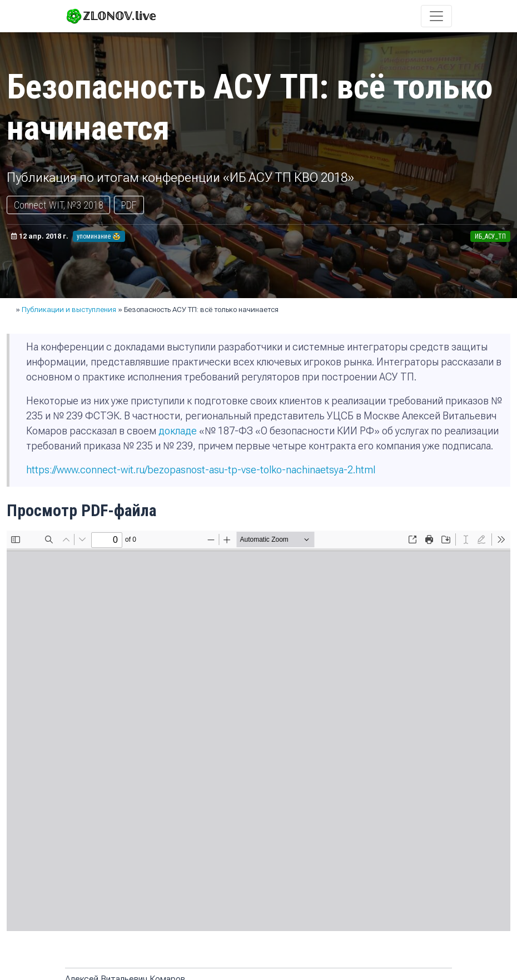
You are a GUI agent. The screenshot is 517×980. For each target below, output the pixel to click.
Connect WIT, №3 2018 (59, 205)
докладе (178, 431)
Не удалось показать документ (258, 731)
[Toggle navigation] (436, 16)
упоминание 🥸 (99, 236)
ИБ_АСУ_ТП (490, 236)
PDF (129, 205)
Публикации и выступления (69, 310)
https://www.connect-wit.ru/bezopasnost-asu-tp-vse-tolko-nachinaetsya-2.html (201, 470)
